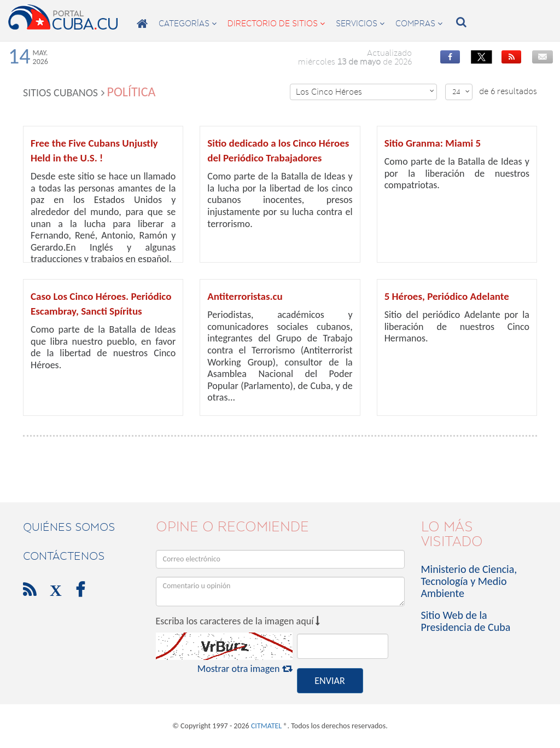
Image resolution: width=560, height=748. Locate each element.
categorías (188, 24)
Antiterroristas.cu (245, 296)
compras (419, 24)
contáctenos (64, 556)
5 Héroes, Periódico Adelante (447, 296)
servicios (360, 24)
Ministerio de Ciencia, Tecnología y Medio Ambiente (469, 581)
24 (461, 92)
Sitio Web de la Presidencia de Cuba (466, 621)
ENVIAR (329, 681)
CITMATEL (266, 726)
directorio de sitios (276, 24)
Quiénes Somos (69, 527)
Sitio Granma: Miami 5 (433, 143)
